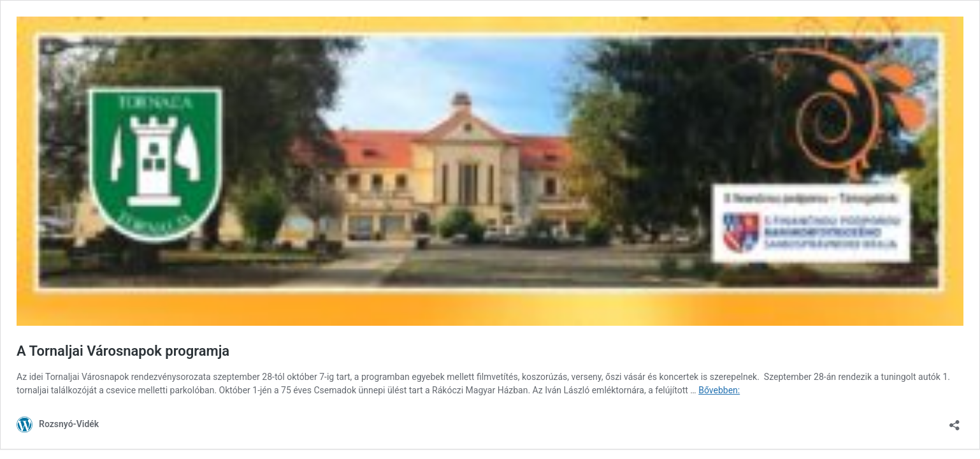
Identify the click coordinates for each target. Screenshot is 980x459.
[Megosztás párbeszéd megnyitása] (955, 421)
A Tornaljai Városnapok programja (123, 351)
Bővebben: (719, 390)
